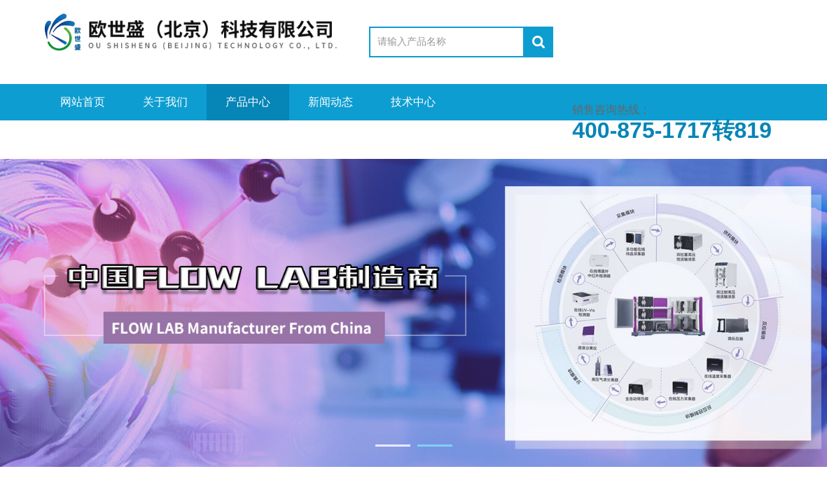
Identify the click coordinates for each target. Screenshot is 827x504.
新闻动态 (331, 102)
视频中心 (83, 138)
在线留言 (248, 138)
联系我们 (331, 138)
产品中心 (248, 102)
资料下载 (165, 138)
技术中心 (413, 102)
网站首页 (83, 102)
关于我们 (165, 102)
